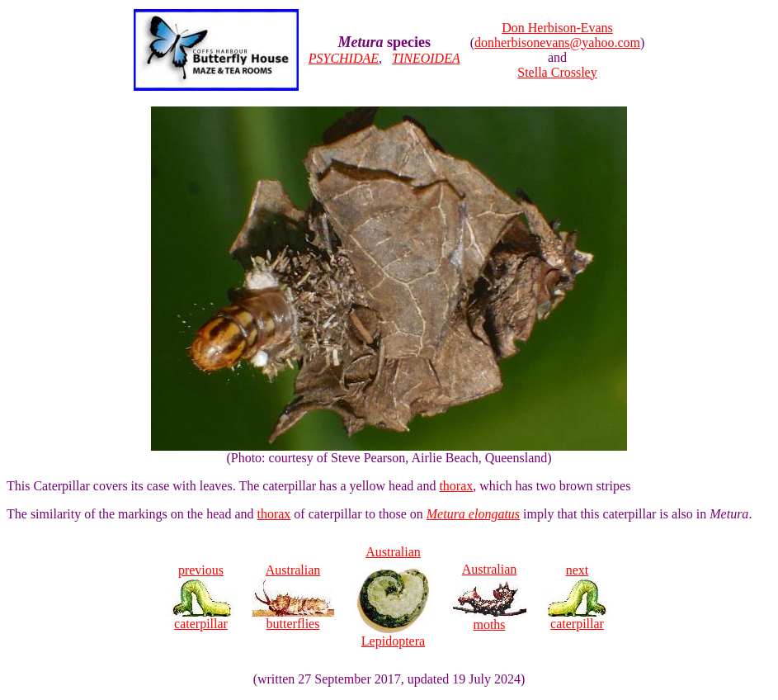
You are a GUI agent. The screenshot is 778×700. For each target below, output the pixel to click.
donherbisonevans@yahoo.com (557, 43)
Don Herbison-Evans (557, 28)
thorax (456, 486)
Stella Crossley (557, 72)
